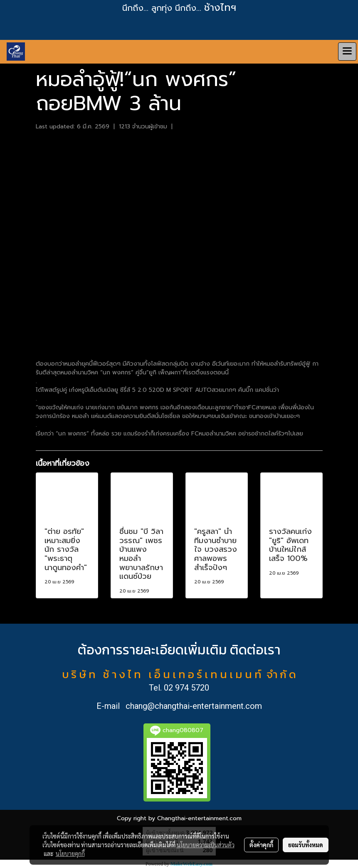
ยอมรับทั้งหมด (306, 845)
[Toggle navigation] (347, 52)
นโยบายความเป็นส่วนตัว (206, 845)
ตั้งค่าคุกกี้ (261, 845)
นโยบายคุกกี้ (70, 853)
